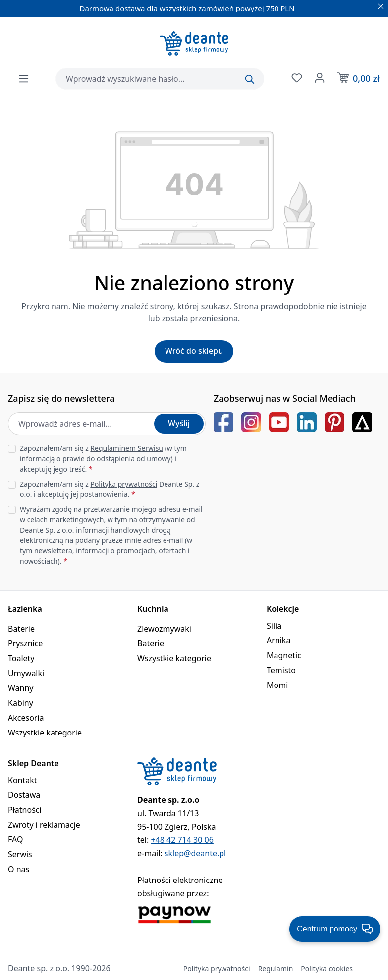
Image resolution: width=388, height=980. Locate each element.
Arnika (278, 640)
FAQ (15, 839)
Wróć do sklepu (194, 351)
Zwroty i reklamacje (44, 825)
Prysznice (25, 643)
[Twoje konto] (319, 78)
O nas (19, 869)
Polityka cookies (327, 968)
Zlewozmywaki (164, 629)
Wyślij (179, 423)
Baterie (21, 629)
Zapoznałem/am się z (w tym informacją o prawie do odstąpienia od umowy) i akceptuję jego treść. (103, 459)
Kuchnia (153, 609)
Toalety (21, 658)
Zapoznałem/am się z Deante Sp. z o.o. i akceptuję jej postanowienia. (110, 489)
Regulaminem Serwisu (127, 448)
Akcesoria (26, 718)
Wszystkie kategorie (45, 733)
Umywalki (26, 673)
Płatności (25, 810)
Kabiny (21, 703)
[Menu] (24, 79)
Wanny (21, 688)
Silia (274, 626)
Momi (277, 685)
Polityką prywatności (124, 484)
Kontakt (23, 780)
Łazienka (25, 609)
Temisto (281, 670)
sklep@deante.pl (195, 853)
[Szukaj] (250, 79)
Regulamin (276, 968)
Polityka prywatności (217, 968)
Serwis (20, 854)
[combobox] (160, 79)
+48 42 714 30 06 (182, 840)
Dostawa (24, 795)
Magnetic (284, 655)
